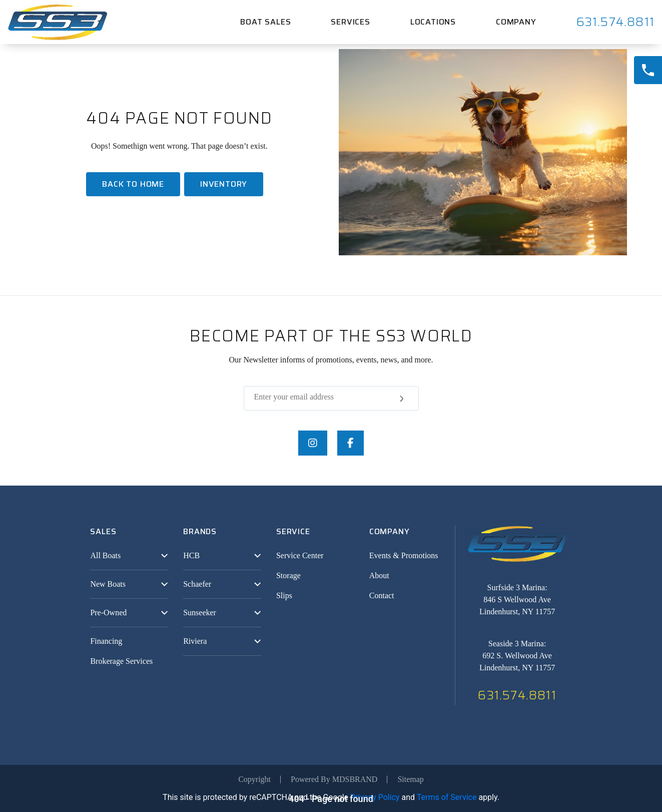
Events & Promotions (404, 555)
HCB (191, 555)
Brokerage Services (121, 661)
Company (516, 22)
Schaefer (197, 584)
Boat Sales (265, 22)
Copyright (254, 779)
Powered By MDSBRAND (334, 779)
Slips (284, 595)
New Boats (108, 584)
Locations (433, 22)
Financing (106, 641)
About (379, 575)
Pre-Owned (108, 613)
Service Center (300, 555)
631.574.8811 (615, 22)
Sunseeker (200, 613)
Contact (382, 595)
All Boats (105, 555)
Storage (288, 575)
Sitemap (410, 779)
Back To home (133, 184)
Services (350, 22)
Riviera (195, 641)
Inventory (224, 184)
